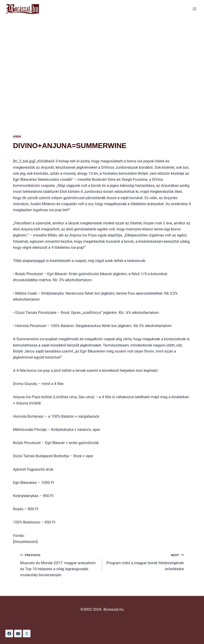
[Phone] (27, 633)
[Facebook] (9, 633)
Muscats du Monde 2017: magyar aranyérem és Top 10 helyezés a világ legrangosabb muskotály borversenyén (59, 564)
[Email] (18, 633)
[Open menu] (194, 9)
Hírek (17, 137)
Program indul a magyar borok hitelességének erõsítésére (145, 561)
